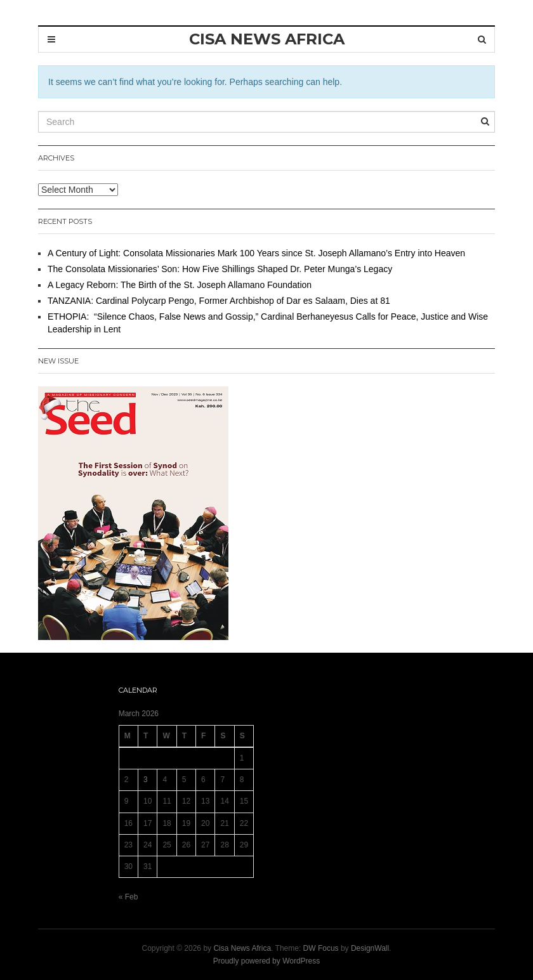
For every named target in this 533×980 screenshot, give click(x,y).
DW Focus (321, 948)
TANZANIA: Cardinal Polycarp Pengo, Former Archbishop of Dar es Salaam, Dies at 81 (219, 301)
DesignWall (370, 948)
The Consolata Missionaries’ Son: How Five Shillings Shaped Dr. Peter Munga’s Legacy (220, 269)
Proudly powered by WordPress (267, 961)
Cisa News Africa (242, 948)
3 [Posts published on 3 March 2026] (146, 780)
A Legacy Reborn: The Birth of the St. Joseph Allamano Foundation (180, 285)
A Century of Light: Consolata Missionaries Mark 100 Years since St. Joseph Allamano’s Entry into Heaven (256, 253)
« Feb (128, 897)
